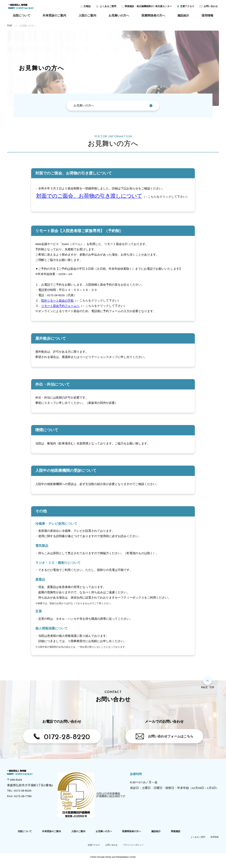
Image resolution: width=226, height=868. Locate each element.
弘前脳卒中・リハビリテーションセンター (39, 8)
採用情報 (207, 18)
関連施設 (176, 839)
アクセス (187, 8)
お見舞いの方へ (119, 18)
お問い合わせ (211, 8)
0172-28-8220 (67, 740)
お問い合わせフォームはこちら (171, 739)
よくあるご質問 (108, 8)
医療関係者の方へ (153, 18)
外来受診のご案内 (54, 18)
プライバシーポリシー (133, 853)
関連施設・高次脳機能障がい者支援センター (148, 8)
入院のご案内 (87, 18)
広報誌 (87, 8)
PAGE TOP (208, 691)
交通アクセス (94, 853)
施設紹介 (183, 18)
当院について (21, 18)
